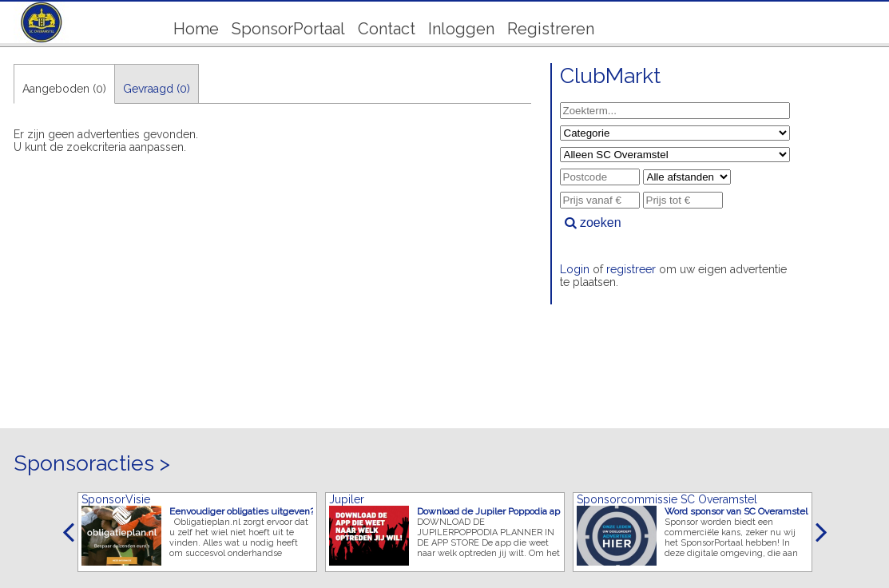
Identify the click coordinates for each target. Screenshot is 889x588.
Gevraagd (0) (157, 89)
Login (575, 269)
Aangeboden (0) (64, 89)
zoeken (593, 222)
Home (196, 29)
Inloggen (461, 29)
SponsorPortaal (288, 29)
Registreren (551, 29)
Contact (387, 29)
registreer (631, 269)
